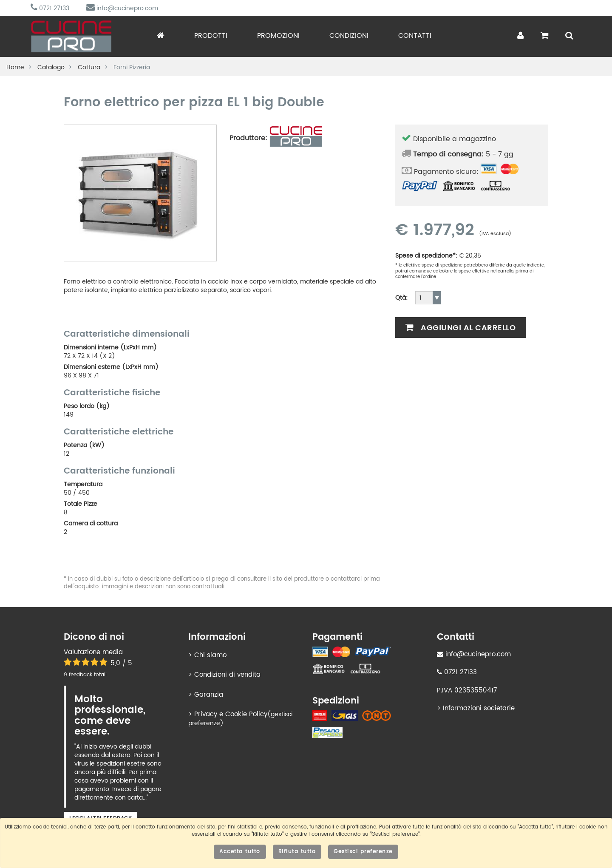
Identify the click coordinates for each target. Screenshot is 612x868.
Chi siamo (210, 655)
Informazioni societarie (479, 708)
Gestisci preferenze (363, 852)
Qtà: (401, 298)
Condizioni (349, 36)
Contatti (415, 36)
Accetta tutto (240, 852)
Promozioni (278, 36)
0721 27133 (50, 8)
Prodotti (211, 36)
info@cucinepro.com (122, 8)
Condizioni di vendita (227, 675)
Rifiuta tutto (297, 852)
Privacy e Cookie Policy (231, 714)
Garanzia (209, 695)
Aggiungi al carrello (460, 328)
